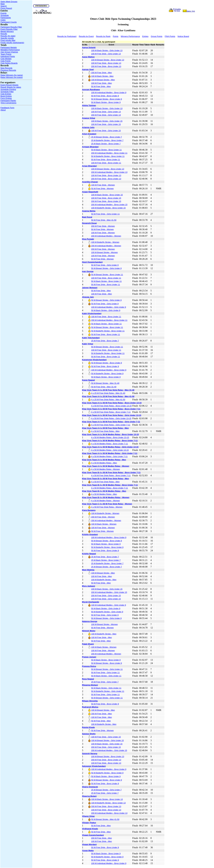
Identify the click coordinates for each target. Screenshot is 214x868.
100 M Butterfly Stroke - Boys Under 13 (108, 803)
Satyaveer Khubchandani (94, 766)
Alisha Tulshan (89, 105)
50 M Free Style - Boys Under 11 (106, 160)
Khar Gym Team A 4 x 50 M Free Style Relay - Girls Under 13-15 (112, 415)
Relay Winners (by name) (12, 75)
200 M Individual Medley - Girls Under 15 (109, 592)
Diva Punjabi (88, 239)
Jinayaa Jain (88, 297)
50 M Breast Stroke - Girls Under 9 (106, 268)
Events (3, 13)
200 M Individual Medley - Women (106, 236)
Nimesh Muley (89, 631)
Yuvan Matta (88, 851)
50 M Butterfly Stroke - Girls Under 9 (107, 612)
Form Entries (6, 98)
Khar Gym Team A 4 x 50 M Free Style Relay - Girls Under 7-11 (111, 422)
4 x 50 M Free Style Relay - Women (107, 507)
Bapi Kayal (87, 217)
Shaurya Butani (89, 796)
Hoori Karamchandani (92, 262)
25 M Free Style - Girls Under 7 (105, 682)
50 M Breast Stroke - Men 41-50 (105, 819)
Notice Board (183, 36)
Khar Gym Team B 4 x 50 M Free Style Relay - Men (105, 479)
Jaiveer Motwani (90, 288)
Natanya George (90, 621)
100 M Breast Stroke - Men (103, 80)
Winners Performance (130, 36)
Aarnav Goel (88, 69)
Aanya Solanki (89, 47)
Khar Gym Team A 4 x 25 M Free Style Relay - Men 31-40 (108, 390)
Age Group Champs (9, 52)
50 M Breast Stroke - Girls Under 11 (107, 669)
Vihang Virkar (88, 816)
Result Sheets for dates (11, 87)
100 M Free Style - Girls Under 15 (106, 124)
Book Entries (6, 96)
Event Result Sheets (9, 85)
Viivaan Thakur (89, 823)
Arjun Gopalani (89, 134)
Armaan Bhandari (90, 147)
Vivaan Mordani (89, 844)
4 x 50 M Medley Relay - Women (105, 469)
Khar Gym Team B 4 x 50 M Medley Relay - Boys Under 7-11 (110, 485)
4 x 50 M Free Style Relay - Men (105, 431)
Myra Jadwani (88, 586)
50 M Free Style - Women (102, 189)
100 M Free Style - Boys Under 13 (106, 63)
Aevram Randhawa (91, 90)
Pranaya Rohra (89, 666)
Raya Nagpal (88, 679)
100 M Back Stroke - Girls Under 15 (107, 121)
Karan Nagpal (88, 380)
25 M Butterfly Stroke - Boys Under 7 (107, 140)
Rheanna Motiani (90, 685)
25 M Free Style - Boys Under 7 (105, 341)
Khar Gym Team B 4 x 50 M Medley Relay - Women (106, 497)
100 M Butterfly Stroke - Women (105, 242)
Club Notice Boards (9, 63)
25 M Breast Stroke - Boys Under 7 (106, 137)
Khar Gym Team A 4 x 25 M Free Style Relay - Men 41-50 (108, 396)
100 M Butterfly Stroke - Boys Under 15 (108, 208)
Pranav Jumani (89, 657)
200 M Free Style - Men (101, 73)
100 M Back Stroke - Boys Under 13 (107, 799)
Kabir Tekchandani (91, 338)
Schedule (5, 15)
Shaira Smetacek (90, 787)
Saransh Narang (90, 754)
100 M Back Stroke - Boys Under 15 (107, 195)
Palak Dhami (88, 644)
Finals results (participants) (12, 43)
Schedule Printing (8, 89)
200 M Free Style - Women (103, 226)
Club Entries (6, 94)
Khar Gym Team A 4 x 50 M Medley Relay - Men (104, 460)
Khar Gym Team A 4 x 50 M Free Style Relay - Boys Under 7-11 (111, 409)
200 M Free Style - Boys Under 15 (106, 201)
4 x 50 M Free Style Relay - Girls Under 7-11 (111, 425)
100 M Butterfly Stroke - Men (104, 580)
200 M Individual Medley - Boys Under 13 (109, 172)
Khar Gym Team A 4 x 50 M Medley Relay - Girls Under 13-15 (110, 447)
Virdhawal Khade (90, 829)
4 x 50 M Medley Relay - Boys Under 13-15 (110, 437)
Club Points (5, 61)
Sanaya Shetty (89, 734)
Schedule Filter (7, 92)
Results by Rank (103, 36)
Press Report (6, 8)
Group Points (157, 36)
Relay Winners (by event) (12, 77)
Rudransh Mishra (90, 707)
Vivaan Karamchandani (93, 835)
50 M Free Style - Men (101, 86)
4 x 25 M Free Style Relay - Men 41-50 (108, 400)
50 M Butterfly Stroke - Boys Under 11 (108, 156)
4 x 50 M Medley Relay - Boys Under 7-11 (109, 444)
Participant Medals (9, 47)
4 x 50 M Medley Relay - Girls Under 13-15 (110, 450)
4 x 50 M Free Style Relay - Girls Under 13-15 (111, 418)
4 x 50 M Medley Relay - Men (104, 463)
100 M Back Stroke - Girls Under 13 (107, 50)
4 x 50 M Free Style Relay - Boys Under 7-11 (111, 412)
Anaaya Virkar (89, 118)
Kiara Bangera (89, 510)
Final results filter (8, 40)
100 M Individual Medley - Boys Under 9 (109, 93)
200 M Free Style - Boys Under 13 (106, 66)
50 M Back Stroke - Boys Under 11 (106, 150)
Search (4, 6)
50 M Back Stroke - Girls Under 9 (106, 310)
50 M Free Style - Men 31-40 (104, 387)
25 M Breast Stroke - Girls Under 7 (106, 790)
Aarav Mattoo (88, 57)
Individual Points (8, 56)
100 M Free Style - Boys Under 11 (106, 163)
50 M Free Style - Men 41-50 (104, 220)
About (3, 110)
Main (3, 4)
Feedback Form (7, 108)
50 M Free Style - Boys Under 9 (105, 96)
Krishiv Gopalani (90, 534)
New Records (6, 68)
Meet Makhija (88, 570)
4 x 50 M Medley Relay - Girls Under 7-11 (109, 456)
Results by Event (86, 36)
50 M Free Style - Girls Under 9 (105, 265)
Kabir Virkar (88, 344)
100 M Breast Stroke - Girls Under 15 (107, 740)
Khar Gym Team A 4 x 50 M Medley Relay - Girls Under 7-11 (110, 453)
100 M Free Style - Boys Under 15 (106, 198)
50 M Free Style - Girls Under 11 (105, 214)
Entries (145, 36)
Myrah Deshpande (91, 602)
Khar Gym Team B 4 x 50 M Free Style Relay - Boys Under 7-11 (111, 472)
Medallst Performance (10, 50)
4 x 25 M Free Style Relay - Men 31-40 (108, 393)
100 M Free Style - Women (103, 185)
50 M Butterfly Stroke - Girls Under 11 (108, 691)
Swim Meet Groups (9, 2)
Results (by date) (8, 36)
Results (4, 34)
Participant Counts (9, 22)
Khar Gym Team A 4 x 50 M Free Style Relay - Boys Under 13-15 (112, 403)
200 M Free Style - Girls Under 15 (106, 596)
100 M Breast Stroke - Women (104, 252)
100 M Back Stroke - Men (102, 76)
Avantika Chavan (90, 182)
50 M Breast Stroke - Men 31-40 (105, 383)
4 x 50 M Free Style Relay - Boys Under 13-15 (111, 406)
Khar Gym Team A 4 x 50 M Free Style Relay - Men (105, 428)
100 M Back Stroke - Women (104, 524)
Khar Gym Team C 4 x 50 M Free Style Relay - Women (107, 504)
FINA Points (170, 36)
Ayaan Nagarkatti (90, 192)
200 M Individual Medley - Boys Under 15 (109, 205)
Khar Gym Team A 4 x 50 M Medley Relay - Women (106, 466)
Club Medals (6, 59)
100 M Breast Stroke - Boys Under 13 (108, 60)
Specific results (7, 38)
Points (116, 36)
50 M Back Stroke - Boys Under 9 (106, 102)
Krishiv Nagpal (89, 554)
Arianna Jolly (88, 127)
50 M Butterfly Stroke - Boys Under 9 (107, 374)
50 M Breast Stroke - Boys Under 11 (107, 275)
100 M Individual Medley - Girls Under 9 (108, 307)
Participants (6, 18)
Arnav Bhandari (89, 166)
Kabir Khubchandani (92, 313)
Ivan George (88, 271)
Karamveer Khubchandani (94, 360)
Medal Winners (7, 31)
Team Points (6, 54)
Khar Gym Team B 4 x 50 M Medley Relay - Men (104, 491)
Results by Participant (67, 36)
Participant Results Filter (11, 27)
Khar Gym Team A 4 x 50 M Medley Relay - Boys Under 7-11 (110, 441)
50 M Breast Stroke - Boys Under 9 (106, 99)
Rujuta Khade (88, 727)
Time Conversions (8, 103)
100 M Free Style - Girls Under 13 (106, 54)
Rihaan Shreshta (90, 701)
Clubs (3, 20)
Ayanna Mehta (89, 211)
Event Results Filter (9, 29)
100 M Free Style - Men (101, 83)
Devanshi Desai (89, 223)
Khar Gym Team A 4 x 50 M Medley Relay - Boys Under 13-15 (110, 434)
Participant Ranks (8, 101)
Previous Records (8, 70)
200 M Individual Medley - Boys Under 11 (109, 153)
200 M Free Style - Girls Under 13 (106, 115)
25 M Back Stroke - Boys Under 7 (106, 144)
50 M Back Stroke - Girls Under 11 (106, 676)
